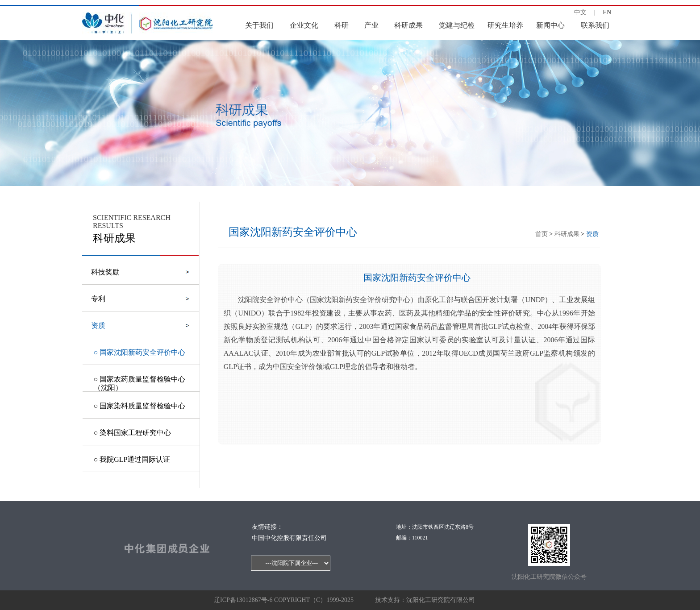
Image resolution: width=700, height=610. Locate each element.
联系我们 (595, 25)
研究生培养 (505, 25)
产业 (371, 25)
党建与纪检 (457, 25)
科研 (342, 25)
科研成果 (408, 25)
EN (607, 12)
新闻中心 (550, 25)
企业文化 (304, 25)
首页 (542, 234)
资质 (592, 234)
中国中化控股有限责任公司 (289, 538)
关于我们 (259, 25)
